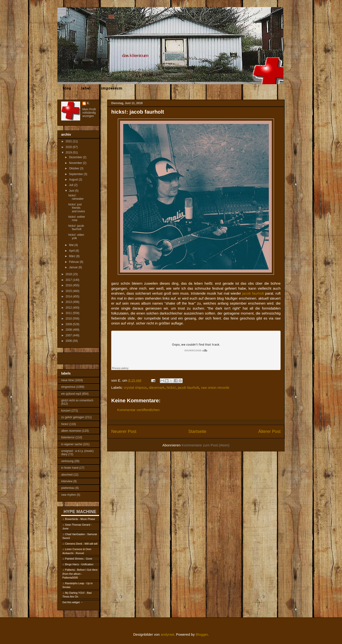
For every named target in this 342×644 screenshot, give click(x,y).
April (72, 251)
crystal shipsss (135, 387)
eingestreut (68, 387)
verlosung (67, 461)
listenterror (68, 437)
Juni (72, 191)
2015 (69, 291)
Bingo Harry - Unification (79, 564)
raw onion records (215, 387)
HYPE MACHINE (80, 512)
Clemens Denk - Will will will (81, 544)
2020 (69, 147)
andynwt (167, 634)
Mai (72, 245)
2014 (69, 297)
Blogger (202, 634)
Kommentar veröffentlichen (138, 410)
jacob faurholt (253, 293)
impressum (112, 88)
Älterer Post (269, 431)
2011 (69, 313)
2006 (69, 341)
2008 (69, 330)
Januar (74, 267)
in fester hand (70, 468)
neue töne (67, 380)
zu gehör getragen (73, 417)
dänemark (157, 387)
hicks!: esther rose (77, 218)
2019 (69, 153)
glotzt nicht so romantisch (77, 400)
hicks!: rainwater (76, 197)
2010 (69, 319)
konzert (66, 411)
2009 (69, 324)
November (76, 163)
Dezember (76, 157)
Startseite (197, 431)
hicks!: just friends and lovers (77, 208)
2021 (69, 141)
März (73, 256)
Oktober (74, 168)
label (86, 88)
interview (67, 481)
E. (88, 103)
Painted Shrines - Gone (79, 559)
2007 (69, 335)
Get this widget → (73, 602)
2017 (69, 280)
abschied (67, 475)
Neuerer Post (124, 431)
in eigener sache (72, 444)
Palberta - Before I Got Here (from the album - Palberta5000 (80, 574)
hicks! (171, 387)
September (76, 174)
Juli (72, 185)
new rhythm (69, 495)
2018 (69, 274)
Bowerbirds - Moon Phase (80, 519)
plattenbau (68, 488)
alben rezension (71, 431)
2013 (69, 302)
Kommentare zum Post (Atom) (206, 445)
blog (67, 88)
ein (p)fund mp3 (71, 394)
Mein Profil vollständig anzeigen (89, 113)
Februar (74, 262)
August (74, 180)
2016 (69, 285)
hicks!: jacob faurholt (76, 227)
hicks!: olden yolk (76, 236)
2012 (69, 308)
